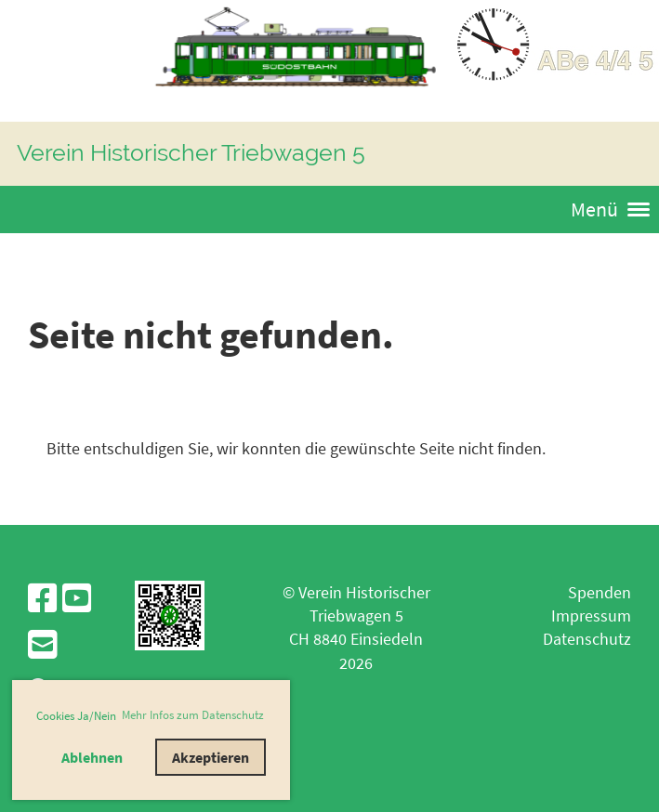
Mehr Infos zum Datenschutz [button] (193, 715)
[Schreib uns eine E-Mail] (43, 645)
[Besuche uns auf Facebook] (43, 599)
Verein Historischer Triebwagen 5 (191, 152)
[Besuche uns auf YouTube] (77, 599)
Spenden (600, 592)
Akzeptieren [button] (211, 757)
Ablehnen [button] (92, 757)
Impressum (591, 616)
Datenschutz (587, 639)
